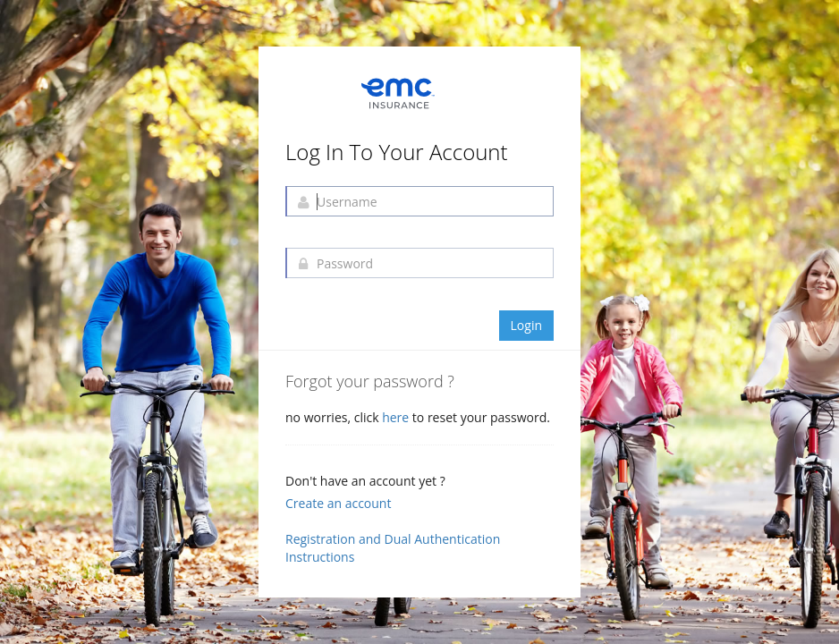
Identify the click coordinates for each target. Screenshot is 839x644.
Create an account (338, 503)
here (397, 417)
